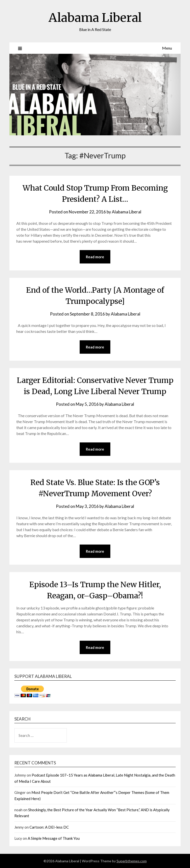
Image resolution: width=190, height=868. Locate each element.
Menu (167, 48)
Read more (95, 257)
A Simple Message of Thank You (54, 838)
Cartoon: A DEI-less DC (49, 827)
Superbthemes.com (132, 861)
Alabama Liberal (95, 18)
